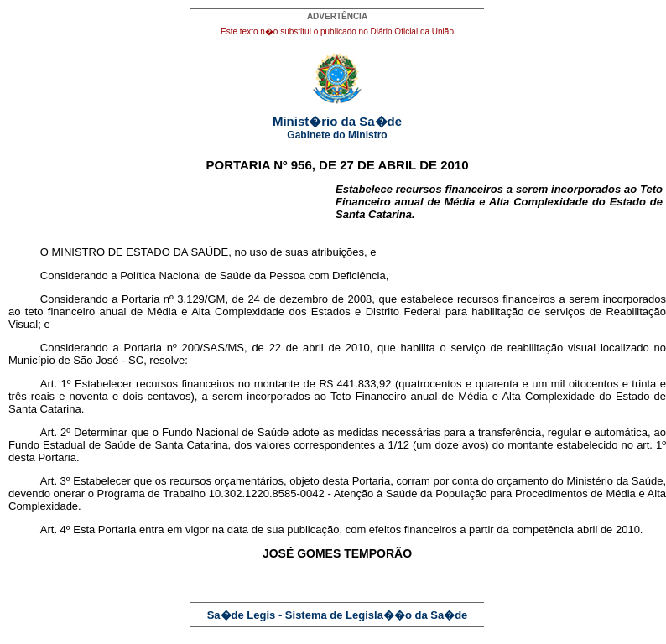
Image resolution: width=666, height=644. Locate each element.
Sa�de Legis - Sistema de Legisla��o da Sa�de (338, 615)
